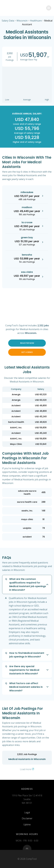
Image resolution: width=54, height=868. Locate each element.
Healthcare (36, 21)
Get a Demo (27, 352)
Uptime (27, 824)
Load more (27, 769)
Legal (27, 812)
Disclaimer (27, 818)
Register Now (27, 343)
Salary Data (8, 21)
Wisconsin (22, 21)
